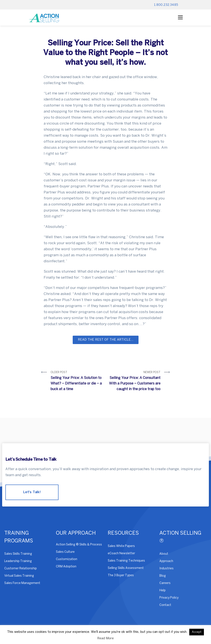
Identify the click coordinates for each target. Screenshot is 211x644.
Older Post (76, 382)
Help (162, 591)
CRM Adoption (66, 567)
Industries (166, 569)
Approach (166, 561)
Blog (163, 576)
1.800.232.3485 (166, 5)
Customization (67, 559)
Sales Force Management (22, 583)
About (164, 554)
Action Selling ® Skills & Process (79, 545)
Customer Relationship (21, 569)
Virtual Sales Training (19, 576)
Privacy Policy (169, 598)
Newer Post (135, 382)
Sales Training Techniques (126, 561)
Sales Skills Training (18, 554)
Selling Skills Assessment (126, 568)
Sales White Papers (121, 546)
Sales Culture (65, 552)
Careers (165, 583)
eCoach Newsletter (121, 554)
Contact (165, 605)
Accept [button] (197, 632)
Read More (105, 638)
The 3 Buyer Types (121, 575)
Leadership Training (18, 561)
